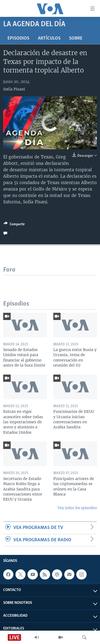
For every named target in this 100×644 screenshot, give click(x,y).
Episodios (18, 38)
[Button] (14, 225)
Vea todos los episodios (77, 508)
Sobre (76, 38)
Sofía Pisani (14, 89)
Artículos (49, 38)
